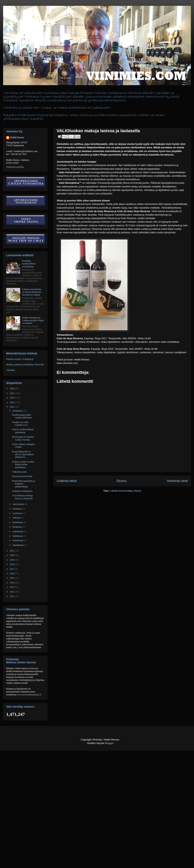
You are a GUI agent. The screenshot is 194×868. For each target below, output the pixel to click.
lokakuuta (17, 509)
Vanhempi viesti (177, 481)
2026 (13, 389)
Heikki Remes (17, 137)
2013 (13, 587)
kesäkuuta (18, 527)
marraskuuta (19, 504)
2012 (13, 592)
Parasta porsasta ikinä (22, 476)
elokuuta (17, 518)
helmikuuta (18, 540)
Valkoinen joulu (19, 472)
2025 (13, 393)
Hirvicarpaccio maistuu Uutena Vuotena (23, 438)
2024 (13, 398)
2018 (13, 564)
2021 (13, 551)
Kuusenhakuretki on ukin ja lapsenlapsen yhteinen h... (23, 454)
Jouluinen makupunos (22, 491)
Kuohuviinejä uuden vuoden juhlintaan (22, 416)
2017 (13, 569)
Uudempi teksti (67, 481)
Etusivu (122, 481)
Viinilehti (11, 370)
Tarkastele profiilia (15, 167)
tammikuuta (18, 545)
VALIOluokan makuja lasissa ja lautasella (22, 497)
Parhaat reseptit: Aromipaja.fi (20, 359)
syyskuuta (18, 513)
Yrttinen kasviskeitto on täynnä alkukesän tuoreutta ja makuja (32, 292)
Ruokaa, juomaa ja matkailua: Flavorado (25, 365)
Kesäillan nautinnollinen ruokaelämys (29, 264)
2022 (13, 407)
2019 (13, 560)
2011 (13, 596)
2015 (13, 578)
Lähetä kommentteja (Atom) (126, 491)
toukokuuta (18, 531)
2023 (13, 402)
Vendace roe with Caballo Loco (20, 424)
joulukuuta (18, 411)
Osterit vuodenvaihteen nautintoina (23, 431)
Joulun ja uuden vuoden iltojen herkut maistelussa (23, 465)
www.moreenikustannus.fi (29, 695)
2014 (13, 583)
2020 (13, 555)
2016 (13, 573)
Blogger (109, 743)
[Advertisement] (36, 831)
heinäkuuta (18, 522)
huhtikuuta (18, 536)
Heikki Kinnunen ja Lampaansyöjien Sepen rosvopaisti (33, 320)
